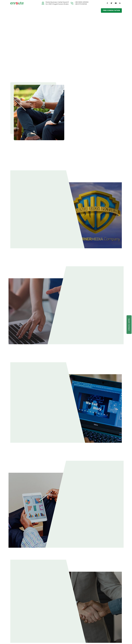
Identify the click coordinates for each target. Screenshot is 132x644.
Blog (43, 10)
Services (24, 10)
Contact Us (53, 10)
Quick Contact (129, 325)
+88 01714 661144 (81, 4)
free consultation (111, 10)
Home (15, 10)
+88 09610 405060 (82, 2)
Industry (34, 10)
